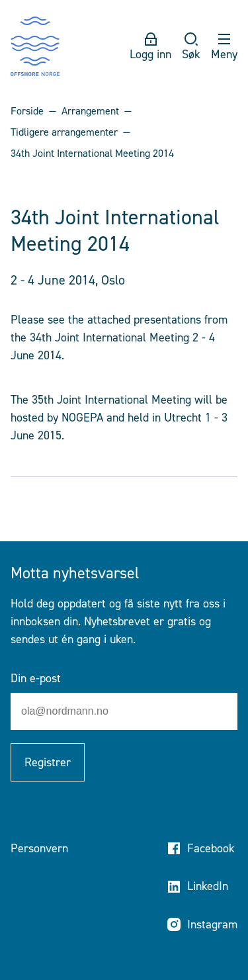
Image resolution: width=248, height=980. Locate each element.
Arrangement (90, 111)
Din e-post (36, 678)
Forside (27, 111)
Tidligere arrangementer (64, 132)
